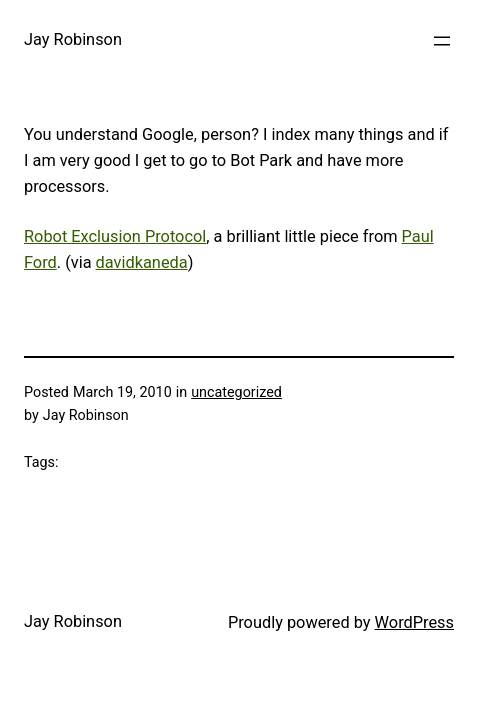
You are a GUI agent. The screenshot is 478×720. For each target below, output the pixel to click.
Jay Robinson (73, 39)
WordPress (414, 622)
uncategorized (236, 392)
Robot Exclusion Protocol (115, 236)
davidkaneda (142, 262)
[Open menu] (442, 41)
